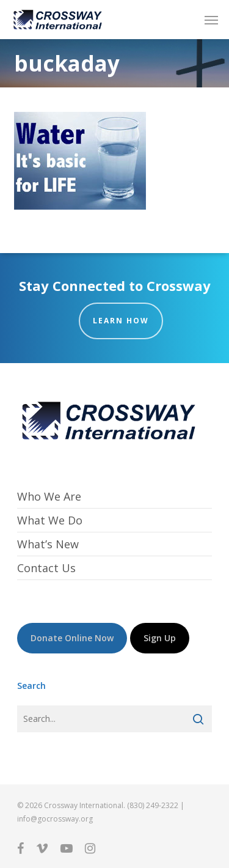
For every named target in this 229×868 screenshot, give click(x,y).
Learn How (121, 321)
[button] (211, 20)
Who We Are (49, 497)
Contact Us (46, 568)
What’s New (48, 544)
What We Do (50, 520)
